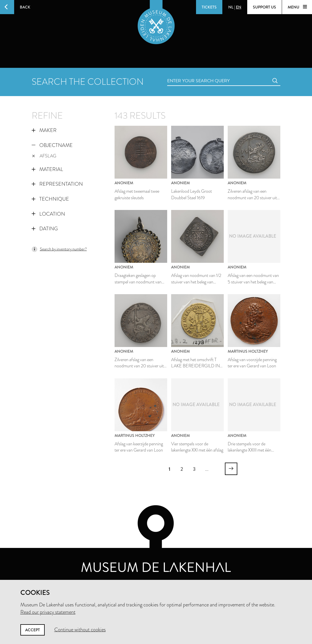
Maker (44, 130)
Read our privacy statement (48, 612)
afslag (44, 156)
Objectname (52, 145)
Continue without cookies (80, 630)
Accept (33, 630)
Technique (50, 199)
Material (47, 169)
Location (48, 214)
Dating (45, 229)
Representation (57, 184)
